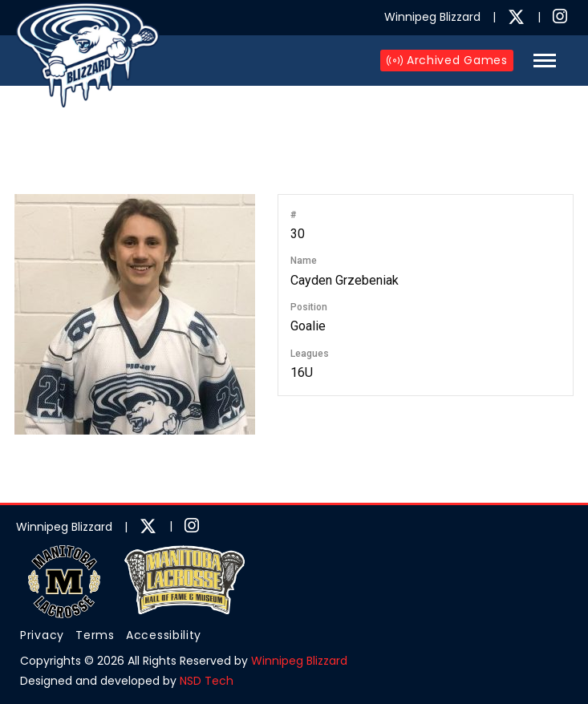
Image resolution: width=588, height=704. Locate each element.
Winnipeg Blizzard (299, 661)
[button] (545, 61)
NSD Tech (207, 681)
